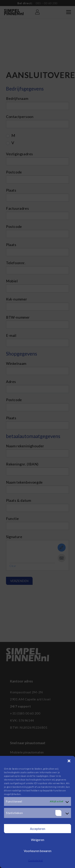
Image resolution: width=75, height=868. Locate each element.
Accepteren (38, 829)
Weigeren (38, 840)
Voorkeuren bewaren (38, 851)
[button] (69, 761)
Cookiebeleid (35, 860)
